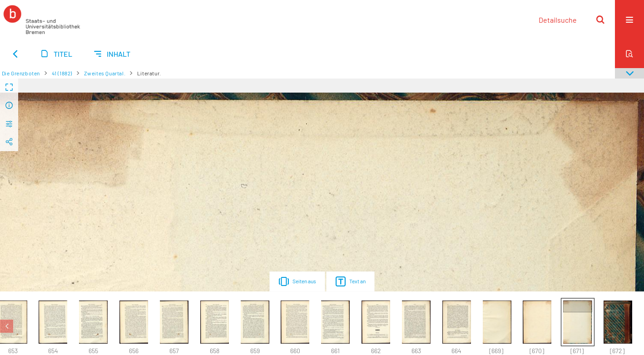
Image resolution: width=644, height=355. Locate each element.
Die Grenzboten (21, 73)
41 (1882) (62, 73)
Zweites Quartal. (105, 73)
